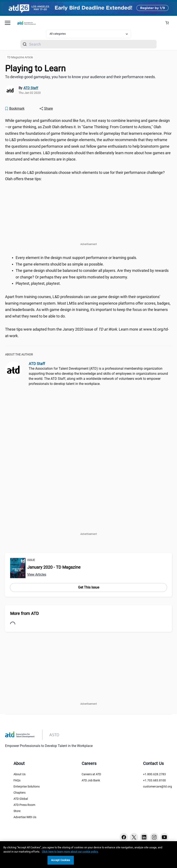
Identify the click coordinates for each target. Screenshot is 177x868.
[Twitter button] (134, 837)
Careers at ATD (91, 774)
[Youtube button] (164, 837)
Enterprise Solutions (27, 786)
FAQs (17, 780)
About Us (20, 774)
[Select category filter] (89, 34)
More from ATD (24, 613)
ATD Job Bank (91, 780)
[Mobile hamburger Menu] (8, 23)
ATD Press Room (24, 805)
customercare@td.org (157, 786)
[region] (88, 855)
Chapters (20, 793)
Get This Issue (89, 587)
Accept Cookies (61, 860)
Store (17, 811)
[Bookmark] (15, 109)
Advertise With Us (25, 817)
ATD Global (21, 799)
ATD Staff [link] (31, 88)
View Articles (37, 574)
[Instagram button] (154, 837)
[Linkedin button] (144, 837)
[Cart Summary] (169, 23)
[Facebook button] (124, 837)
